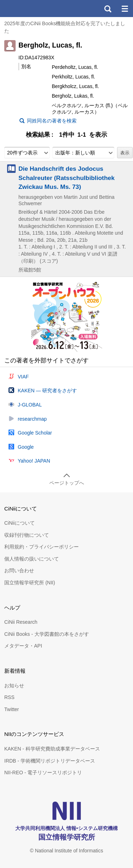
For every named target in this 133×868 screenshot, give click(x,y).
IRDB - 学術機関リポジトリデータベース (50, 761)
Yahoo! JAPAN (34, 461)
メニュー (124, 9)
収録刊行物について (27, 535)
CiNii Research (21, 622)
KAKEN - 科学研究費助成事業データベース (52, 749)
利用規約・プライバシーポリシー (41, 547)
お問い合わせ (19, 571)
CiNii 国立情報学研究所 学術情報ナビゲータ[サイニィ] (31, 9)
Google (26, 447)
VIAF (23, 377)
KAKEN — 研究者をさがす (47, 391)
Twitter (12, 709)
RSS (9, 697)
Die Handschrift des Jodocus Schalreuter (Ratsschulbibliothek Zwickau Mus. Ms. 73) (66, 178)
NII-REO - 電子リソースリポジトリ (43, 773)
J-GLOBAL (30, 405)
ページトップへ (67, 483)
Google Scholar (35, 433)
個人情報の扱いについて (32, 559)
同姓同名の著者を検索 (52, 121)
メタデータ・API (23, 646)
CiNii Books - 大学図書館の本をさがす (47, 634)
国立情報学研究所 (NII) (30, 583)
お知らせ (14, 686)
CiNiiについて (20, 523)
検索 (107, 9)
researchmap (32, 419)
